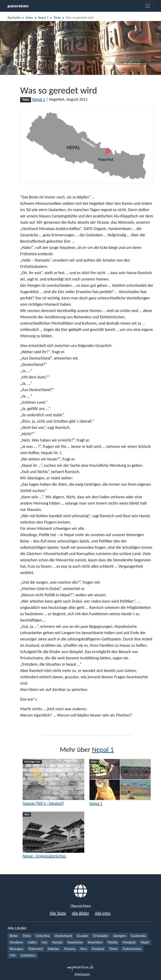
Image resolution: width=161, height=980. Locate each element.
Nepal (145, 942)
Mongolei (129, 942)
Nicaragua (16, 949)
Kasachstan (75, 942)
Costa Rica (43, 936)
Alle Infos (103, 913)
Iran (45, 942)
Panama (70, 949)
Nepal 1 (43, 18)
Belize (14, 936)
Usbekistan (28, 955)
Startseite (14, 18)
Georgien (120, 936)
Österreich (36, 949)
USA (12, 955)
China (27, 936)
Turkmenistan (132, 949)
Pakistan (53, 949)
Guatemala (138, 936)
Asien (29, 18)
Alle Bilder (80, 913)
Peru (84, 949)
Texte (57, 18)
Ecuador (82, 936)
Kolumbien (95, 942)
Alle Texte (58, 913)
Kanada (57, 942)
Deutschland (63, 936)
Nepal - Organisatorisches (44, 856)
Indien (32, 942)
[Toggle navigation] (148, 6)
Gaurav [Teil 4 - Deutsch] (43, 803)
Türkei (113, 949)
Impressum (82, 974)
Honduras (16, 942)
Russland (98, 949)
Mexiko (113, 942)
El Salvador (101, 936)
